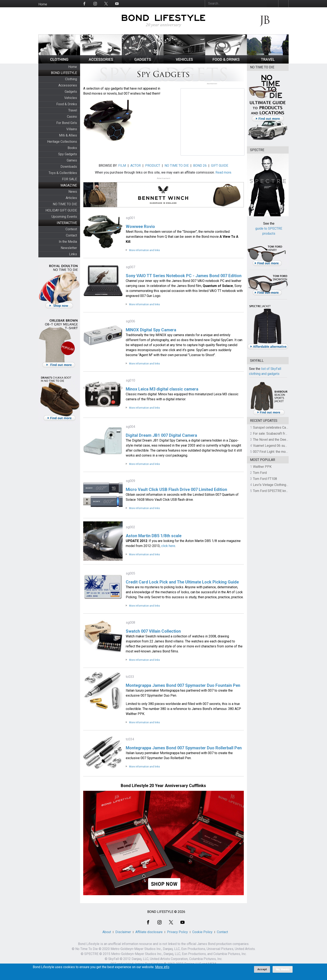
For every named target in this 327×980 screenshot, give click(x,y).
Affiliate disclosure (149, 932)
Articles (71, 198)
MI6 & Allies (68, 135)
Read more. (224, 172)
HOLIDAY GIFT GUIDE (61, 210)
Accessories (68, 85)
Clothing (71, 79)
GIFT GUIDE (220, 166)
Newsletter (69, 248)
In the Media (68, 242)
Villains (72, 129)
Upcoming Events (64, 217)
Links (73, 254)
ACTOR (136, 166)
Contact (71, 235)
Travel (73, 110)
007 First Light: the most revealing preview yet (287, 452)
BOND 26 (200, 166)
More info (162, 967)
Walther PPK (262, 467)
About (107, 932)
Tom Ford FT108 (265, 479)
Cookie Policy (202, 932)
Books (72, 148)
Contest (71, 229)
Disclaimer (123, 932)
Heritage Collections (62, 142)
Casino (72, 117)
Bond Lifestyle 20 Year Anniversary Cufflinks (163, 786)
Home (43, 4)
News (73, 192)
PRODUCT (153, 166)
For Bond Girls (67, 123)
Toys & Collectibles (63, 173)
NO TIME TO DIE (65, 204)
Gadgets (71, 92)
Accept (262, 969)
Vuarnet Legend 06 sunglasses (276, 446)
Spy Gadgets (68, 154)
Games (72, 160)
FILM (122, 166)
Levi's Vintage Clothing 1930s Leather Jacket (286, 485)
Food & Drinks (67, 104)
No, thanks (283, 969)
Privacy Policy (177, 932)
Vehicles (71, 98)
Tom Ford (260, 473)
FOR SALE (69, 179)
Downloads (69, 167)
